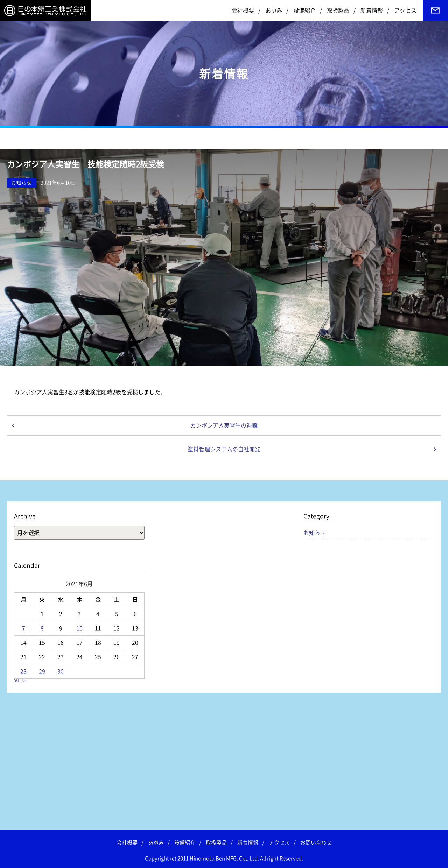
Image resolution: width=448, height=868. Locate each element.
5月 (17, 680)
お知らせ (21, 183)
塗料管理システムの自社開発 (224, 449)
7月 (24, 680)
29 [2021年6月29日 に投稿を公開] (42, 671)
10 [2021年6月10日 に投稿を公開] (79, 628)
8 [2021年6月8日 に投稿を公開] (42, 628)
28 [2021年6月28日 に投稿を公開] (23, 671)
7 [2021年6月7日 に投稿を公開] (24, 628)
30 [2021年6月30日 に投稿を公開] (61, 671)
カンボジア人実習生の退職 (224, 425)
